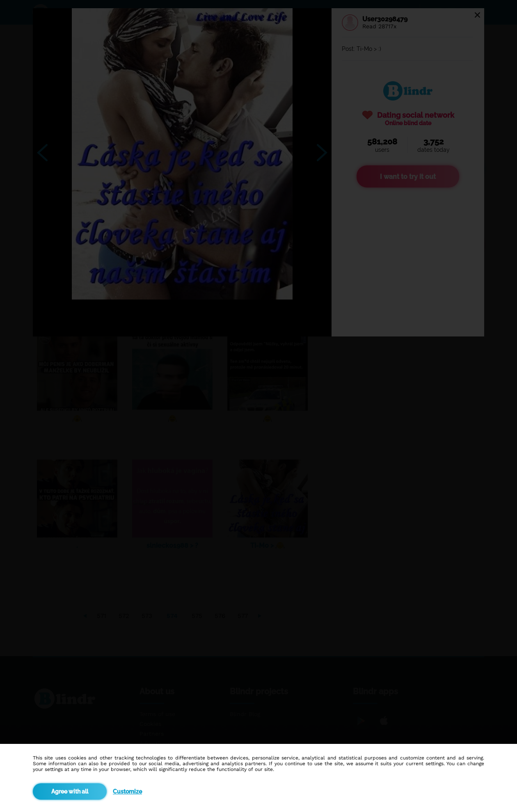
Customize (127, 791)
